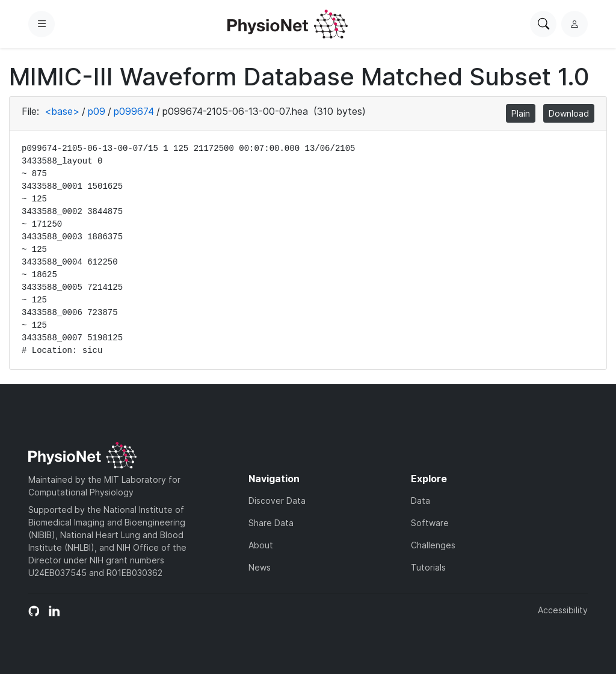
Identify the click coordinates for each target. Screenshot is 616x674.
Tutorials (428, 567)
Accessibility (563, 610)
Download (569, 113)
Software (430, 523)
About (261, 545)
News (260, 567)
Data (420, 501)
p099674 (134, 111)
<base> (62, 111)
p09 (97, 111)
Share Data (271, 523)
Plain (521, 113)
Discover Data (277, 501)
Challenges (433, 545)
